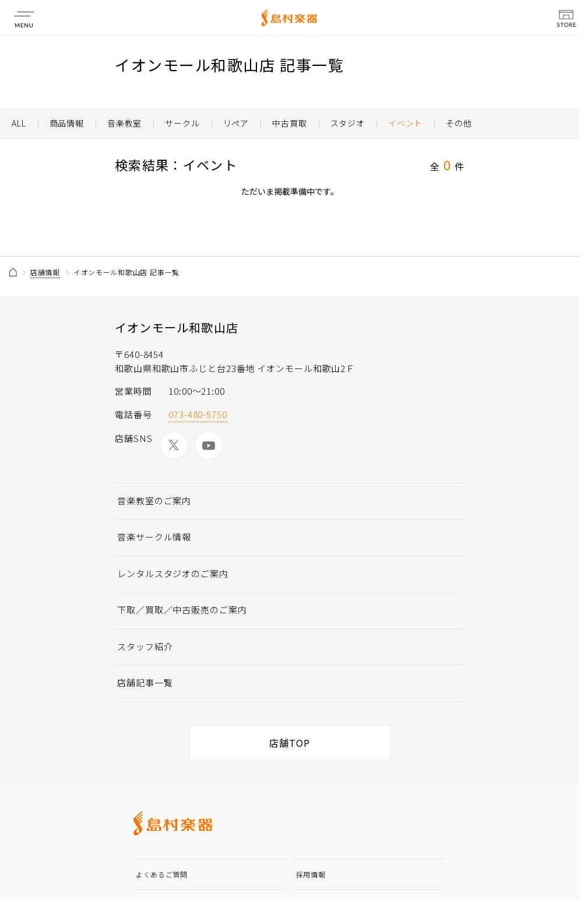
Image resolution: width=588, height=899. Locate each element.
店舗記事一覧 (145, 682)
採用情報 (311, 874)
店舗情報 (45, 272)
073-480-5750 (198, 414)
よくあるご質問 (162, 874)
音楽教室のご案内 (154, 501)
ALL (19, 123)
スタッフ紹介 (145, 646)
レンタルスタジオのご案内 (173, 573)
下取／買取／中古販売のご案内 (182, 610)
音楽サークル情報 (154, 537)
